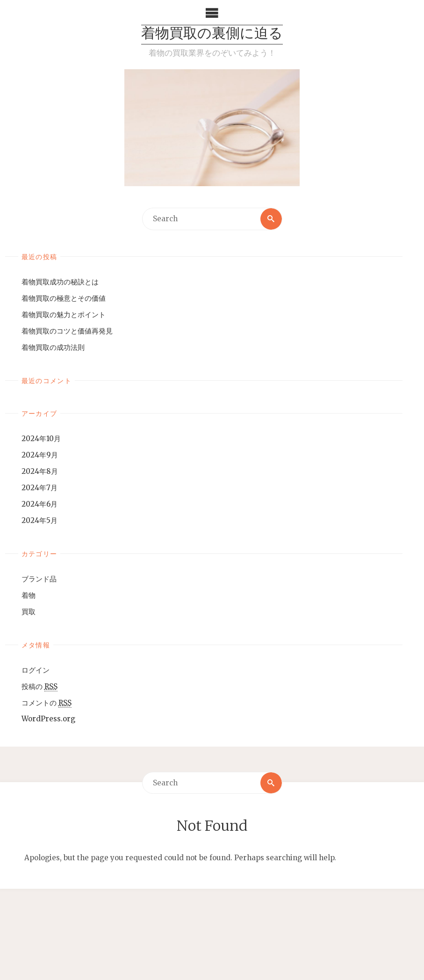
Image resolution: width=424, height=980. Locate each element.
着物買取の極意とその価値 (64, 298)
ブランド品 (39, 579)
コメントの (47, 703)
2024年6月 (40, 504)
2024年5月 (40, 520)
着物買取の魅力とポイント (64, 315)
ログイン (36, 670)
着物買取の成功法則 (53, 347)
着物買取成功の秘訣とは (60, 282)
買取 (29, 612)
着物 (29, 595)
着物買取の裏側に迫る (212, 34)
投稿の (40, 687)
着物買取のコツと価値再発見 (67, 331)
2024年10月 (41, 439)
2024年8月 (40, 471)
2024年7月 (40, 488)
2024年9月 (40, 455)
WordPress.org (48, 719)
